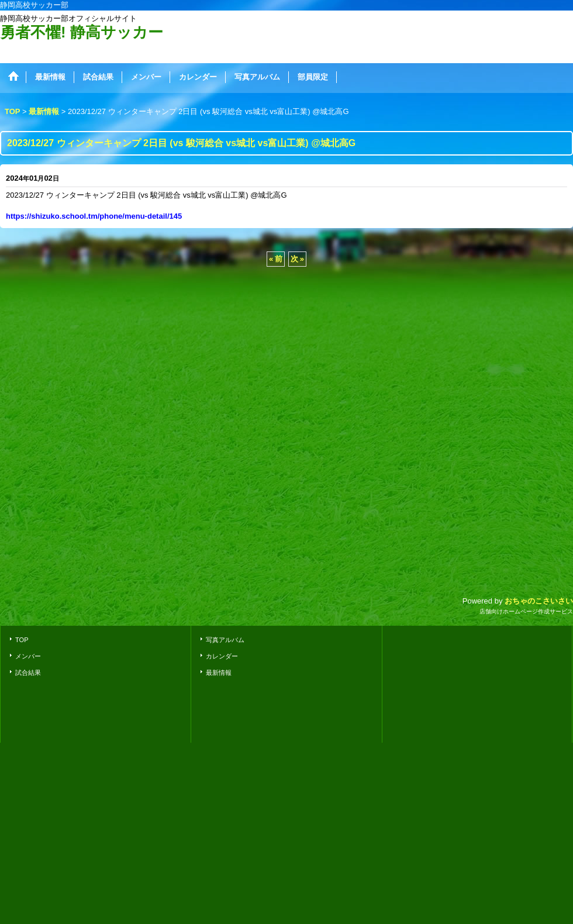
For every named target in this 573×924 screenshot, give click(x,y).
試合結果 (28, 673)
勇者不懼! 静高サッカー (82, 32)
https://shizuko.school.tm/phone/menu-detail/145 (94, 216)
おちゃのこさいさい (539, 601)
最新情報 (219, 673)
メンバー (28, 656)
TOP (22, 640)
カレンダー (222, 656)
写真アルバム (225, 640)
